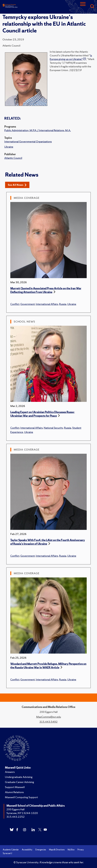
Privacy (81, 850)
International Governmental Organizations (28, 141)
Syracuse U (7, 853)
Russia (63, 304)
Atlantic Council (13, 158)
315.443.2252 (16, 817)
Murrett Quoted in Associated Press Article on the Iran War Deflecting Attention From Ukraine (46, 290)
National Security (53, 428)
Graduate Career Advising (19, 782)
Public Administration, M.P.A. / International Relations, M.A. (38, 130)
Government (27, 304)
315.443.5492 (48, 722)
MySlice (71, 850)
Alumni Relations (14, 792)
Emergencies (41, 850)
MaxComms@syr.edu (49, 717)
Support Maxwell (15, 787)
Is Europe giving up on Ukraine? (71, 57)
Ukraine (9, 147)
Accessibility (27, 850)
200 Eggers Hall (15, 809)
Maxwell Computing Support (21, 797)
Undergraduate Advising (19, 777)
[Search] (92, 7)
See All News (17, 185)
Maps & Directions (57, 850)
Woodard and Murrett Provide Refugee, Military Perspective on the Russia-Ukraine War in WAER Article (48, 666)
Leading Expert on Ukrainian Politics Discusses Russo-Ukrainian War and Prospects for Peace (43, 414)
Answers (10, 772)
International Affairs (47, 304)
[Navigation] (83, 7)
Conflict (15, 304)
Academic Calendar (11, 850)
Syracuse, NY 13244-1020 (22, 813)
